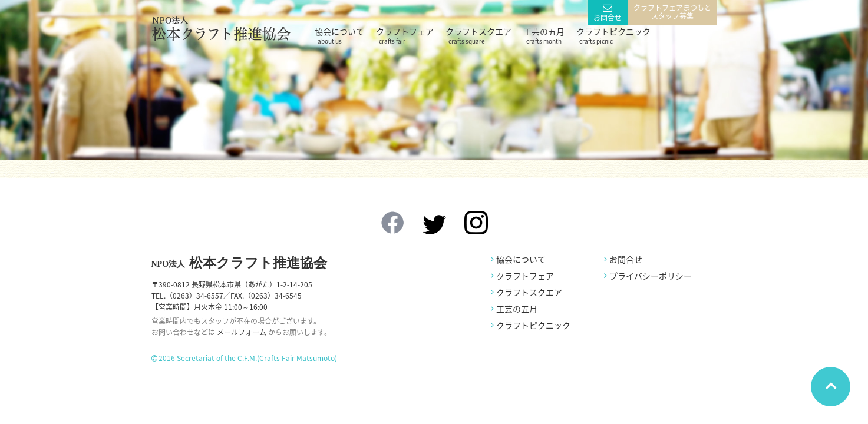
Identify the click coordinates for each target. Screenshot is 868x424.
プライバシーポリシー (651, 276)
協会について (339, 35)
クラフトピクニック (613, 35)
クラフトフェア (405, 35)
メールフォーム (242, 332)
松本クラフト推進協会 (240, 263)
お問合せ (608, 18)
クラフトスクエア (478, 35)
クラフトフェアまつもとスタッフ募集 (672, 12)
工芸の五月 (544, 35)
